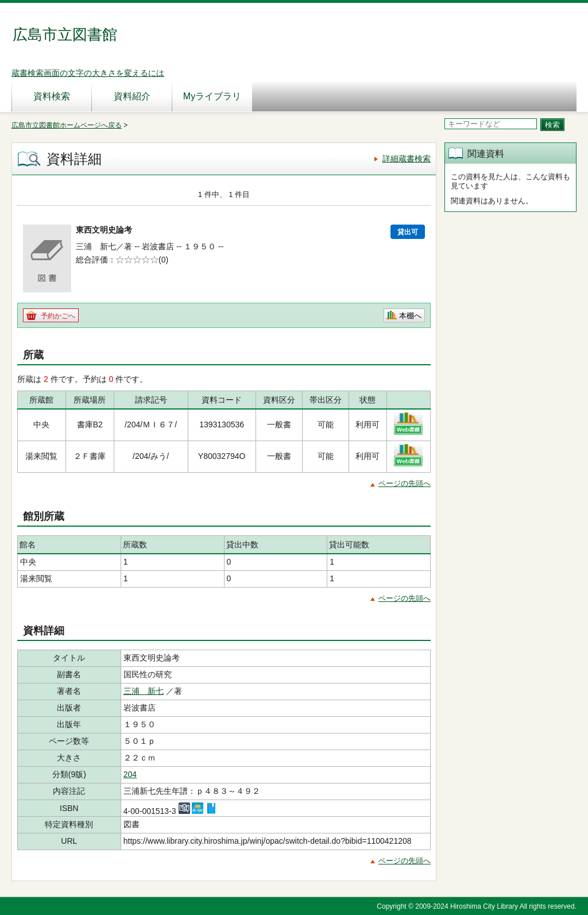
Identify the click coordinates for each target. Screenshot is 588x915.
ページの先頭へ (405, 483)
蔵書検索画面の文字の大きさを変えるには (88, 73)
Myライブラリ (212, 96)
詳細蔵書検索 (407, 159)
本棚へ (410, 316)
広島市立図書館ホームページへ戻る (67, 125)
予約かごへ (58, 316)
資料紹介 (132, 96)
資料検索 (52, 96)
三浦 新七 (144, 691)
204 (130, 774)
